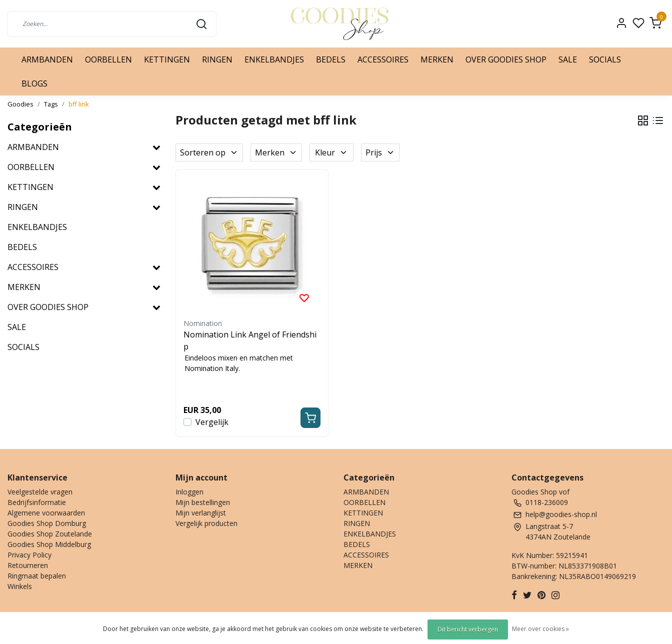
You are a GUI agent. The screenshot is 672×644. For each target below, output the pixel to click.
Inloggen (189, 492)
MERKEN (437, 59)
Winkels (20, 586)
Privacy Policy (29, 555)
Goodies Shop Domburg (47, 523)
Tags (51, 104)
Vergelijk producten (206, 523)
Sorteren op (209, 152)
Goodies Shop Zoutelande (50, 534)
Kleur (331, 152)
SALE (568, 59)
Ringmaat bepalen (37, 576)
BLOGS (34, 83)
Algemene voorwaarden (46, 513)
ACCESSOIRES (383, 59)
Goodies (20, 104)
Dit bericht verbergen (468, 629)
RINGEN (217, 59)
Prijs (380, 152)
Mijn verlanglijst (201, 513)
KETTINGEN (167, 59)
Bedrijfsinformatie (37, 502)
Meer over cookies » (540, 629)
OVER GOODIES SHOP (506, 59)
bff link (79, 104)
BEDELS (331, 59)
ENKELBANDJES (274, 59)
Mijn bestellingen (203, 502)
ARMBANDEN (47, 59)
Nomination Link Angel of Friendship (250, 340)
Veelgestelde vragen (40, 492)
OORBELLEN (108, 59)
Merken (276, 152)
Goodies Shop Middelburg (49, 544)
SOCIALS (605, 59)
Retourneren (28, 565)
